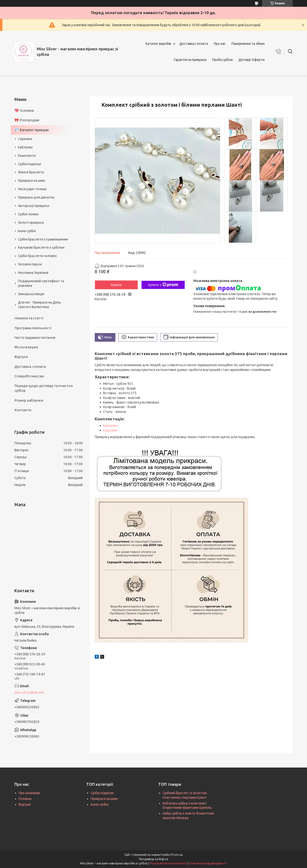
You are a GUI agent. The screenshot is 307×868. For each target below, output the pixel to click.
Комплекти (27, 156)
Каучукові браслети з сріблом (41, 247)
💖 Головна (24, 110)
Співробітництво (29, 376)
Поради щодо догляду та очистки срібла (44, 388)
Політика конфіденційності (208, 863)
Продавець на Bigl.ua (153, 859)
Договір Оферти (251, 60)
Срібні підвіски (30, 164)
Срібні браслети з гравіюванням (43, 239)
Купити (116, 285)
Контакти (23, 410)
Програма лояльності (33, 328)
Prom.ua (177, 855)
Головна (25, 799)
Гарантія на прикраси (190, 60)
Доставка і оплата (194, 44)
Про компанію (30, 793)
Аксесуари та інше (32, 189)
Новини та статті (29, 318)
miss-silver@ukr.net (29, 692)
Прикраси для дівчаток (36, 197)
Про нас (220, 44)
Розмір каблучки (29, 400)
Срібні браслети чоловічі (37, 256)
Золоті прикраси (31, 223)
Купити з (163, 285)
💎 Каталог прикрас (32, 130)
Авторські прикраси (34, 206)
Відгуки (21, 357)
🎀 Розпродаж (27, 120)
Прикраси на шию (32, 181)
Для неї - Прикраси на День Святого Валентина (39, 305)
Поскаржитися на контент (168, 863)
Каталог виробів (158, 44)
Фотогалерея (26, 347)
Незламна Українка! (33, 273)
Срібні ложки (28, 214)
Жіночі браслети (31, 172)
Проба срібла (222, 60)
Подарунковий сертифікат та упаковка (41, 283)
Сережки (110, 430)
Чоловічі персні (30, 264)
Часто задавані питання (35, 337)
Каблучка (110, 426)
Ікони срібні (27, 231)
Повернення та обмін (248, 44)
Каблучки (25, 147)
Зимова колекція (31, 294)
